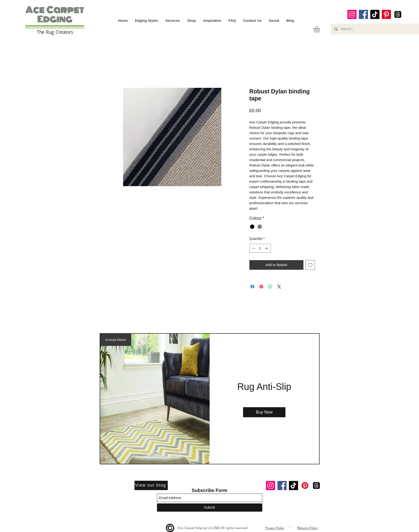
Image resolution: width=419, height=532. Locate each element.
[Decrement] (253, 248)
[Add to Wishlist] (310, 265)
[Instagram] (352, 14)
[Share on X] (279, 287)
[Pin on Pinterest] (261, 287)
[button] (320, 29)
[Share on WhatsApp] (270, 287)
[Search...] (375, 29)
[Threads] (398, 14)
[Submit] (210, 508)
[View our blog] (151, 485)
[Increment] (267, 248)
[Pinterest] (386, 14)
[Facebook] (363, 14)
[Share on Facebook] (252, 287)
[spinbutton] (260, 248)
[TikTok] (375, 14)
